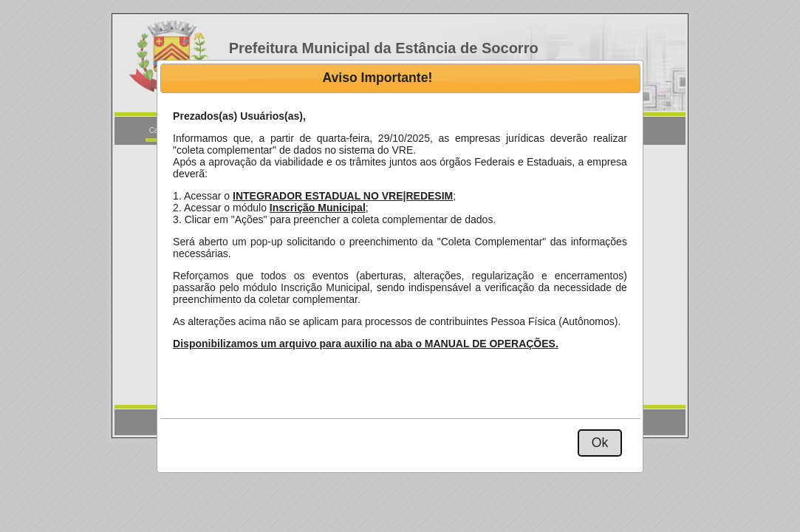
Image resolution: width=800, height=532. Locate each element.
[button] (600, 443)
